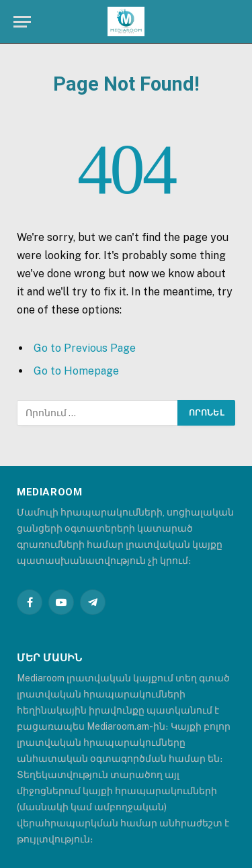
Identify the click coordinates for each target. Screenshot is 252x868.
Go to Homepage (76, 371)
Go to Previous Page (85, 348)
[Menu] (22, 22)
